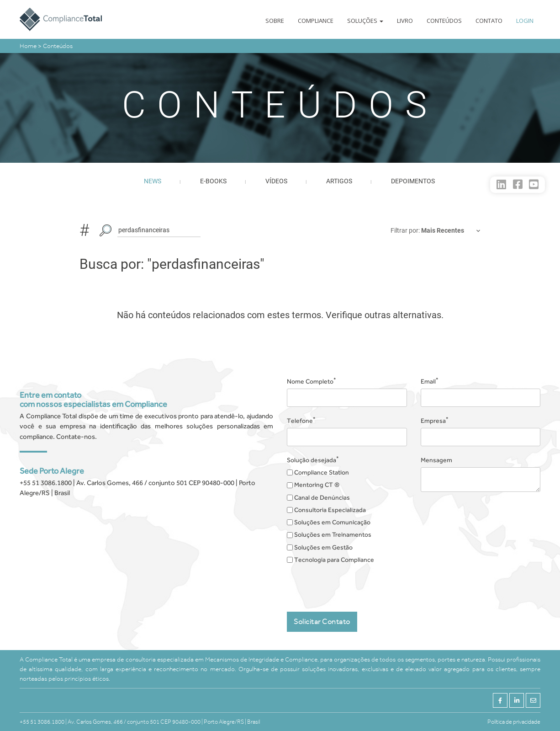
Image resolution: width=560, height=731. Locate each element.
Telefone (301, 420)
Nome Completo (312, 381)
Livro (405, 21)
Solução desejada (313, 459)
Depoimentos (413, 181)
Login (525, 21)
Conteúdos (444, 21)
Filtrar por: (406, 230)
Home (29, 46)
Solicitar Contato (322, 622)
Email (430, 381)
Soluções (365, 21)
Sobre (275, 21)
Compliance (316, 21)
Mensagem (436, 460)
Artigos (339, 181)
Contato (489, 21)
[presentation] (356, 585)
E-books (213, 181)
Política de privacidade (514, 722)
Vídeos (276, 181)
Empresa (435, 420)
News (153, 181)
